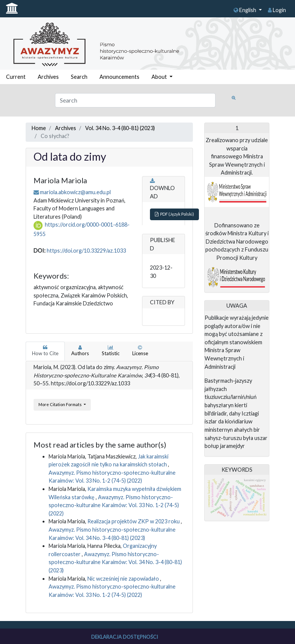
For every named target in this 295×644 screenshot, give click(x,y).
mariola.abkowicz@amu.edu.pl (75, 192)
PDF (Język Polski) (174, 214)
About (160, 77)
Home (39, 128)
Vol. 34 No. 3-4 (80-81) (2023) (120, 128)
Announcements (119, 77)
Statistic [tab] (111, 351)
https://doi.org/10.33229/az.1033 (86, 251)
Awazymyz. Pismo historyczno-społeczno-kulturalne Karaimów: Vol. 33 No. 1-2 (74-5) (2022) (114, 505)
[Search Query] (135, 100)
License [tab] (140, 351)
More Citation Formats (60, 404)
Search (79, 77)
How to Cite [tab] (45, 351)
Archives (48, 77)
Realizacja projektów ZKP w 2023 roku (134, 521)
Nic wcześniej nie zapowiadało (124, 579)
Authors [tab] (80, 351)
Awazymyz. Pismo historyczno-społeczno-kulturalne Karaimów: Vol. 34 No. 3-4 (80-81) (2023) (115, 562)
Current (16, 77)
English (245, 10)
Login (277, 10)
